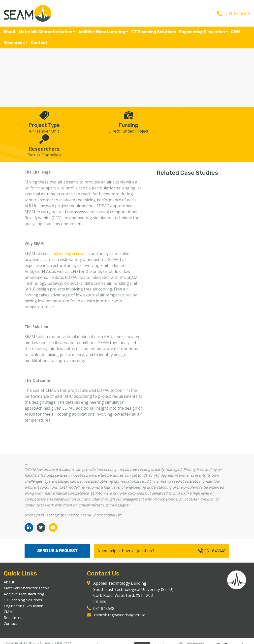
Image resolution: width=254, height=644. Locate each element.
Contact (39, 43)
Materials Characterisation (46, 32)
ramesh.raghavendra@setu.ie (122, 598)
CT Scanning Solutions (154, 32)
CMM (235, 32)
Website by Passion (22, 639)
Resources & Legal (62, 639)
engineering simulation (72, 230)
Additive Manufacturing (102, 32)
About (10, 32)
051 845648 (237, 13)
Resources (14, 43)
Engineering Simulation (202, 32)
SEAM (27, 13)
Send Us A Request (57, 534)
